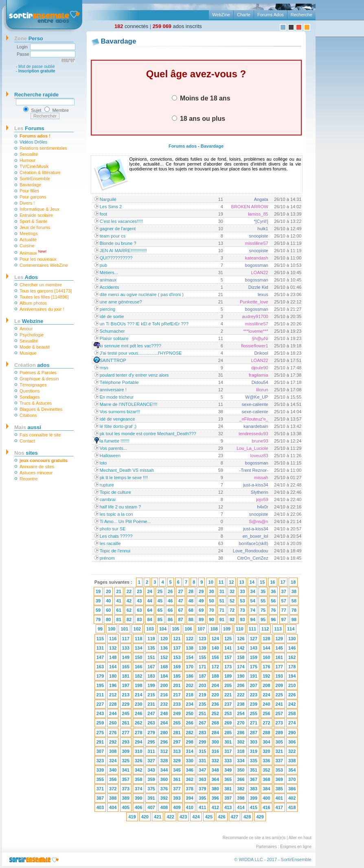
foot (103, 214)
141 (228, 648)
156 (215, 657)
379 (202, 789)
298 (190, 742)
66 (170, 610)
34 (253, 591)
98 (294, 619)
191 (254, 676)
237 (228, 704)
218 (190, 695)
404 (113, 807)
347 (202, 770)
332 (215, 761)
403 (100, 807)
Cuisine (27, 246)
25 (160, 591)
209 (279, 685)
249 (177, 713)
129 (279, 639)
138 (190, 648)
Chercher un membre (41, 285)
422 (170, 817)
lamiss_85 (258, 214)
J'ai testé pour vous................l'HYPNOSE (141, 353)
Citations (28, 415)
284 (215, 733)
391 (151, 798)
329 (177, 761)
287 (254, 733)
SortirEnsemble (35, 179)
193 (279, 676)
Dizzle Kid (258, 287)
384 (266, 789)
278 (138, 733)
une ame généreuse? (121, 302)
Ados (26, 277)
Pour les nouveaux (38, 259)
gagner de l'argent (118, 229)
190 (241, 676)
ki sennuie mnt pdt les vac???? (130, 346)
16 (272, 582)
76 (273, 610)
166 (138, 667)
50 (211, 601)
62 (129, 610)
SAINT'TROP (113, 360)
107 (201, 629)
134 (138, 648)
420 (145, 817)
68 (191, 610)
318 (241, 751)
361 (177, 779)
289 (279, 733)
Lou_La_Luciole (252, 448)
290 (292, 733)
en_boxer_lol (255, 536)
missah (261, 478)
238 (241, 704)
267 (202, 723)
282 (190, 733)
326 (138, 761)
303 (254, 742)
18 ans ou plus (199, 118)
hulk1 (263, 229)
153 (177, 657)
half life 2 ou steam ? (121, 507)
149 (126, 657)
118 (138, 639)
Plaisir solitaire (114, 338)
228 (113, 704)
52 (232, 601)
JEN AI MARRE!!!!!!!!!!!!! (123, 251)
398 (241, 798)
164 (113, 667)
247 (151, 713)
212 (113, 695)
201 (177, 685)
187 (202, 676)
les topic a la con (116, 514)
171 (202, 667)
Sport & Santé (34, 221)
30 (211, 591)
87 (180, 619)
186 (190, 676)
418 (292, 807)
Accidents (110, 287)
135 (151, 648)
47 (180, 601)
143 (254, 648)
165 (126, 667)
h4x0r (263, 507)
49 (201, 601)
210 (292, 685)
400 (266, 798)
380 (215, 789)
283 (202, 733)
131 (100, 648)
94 (253, 619)
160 (266, 657)
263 (151, 723)
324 (113, 761)
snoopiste (259, 236)
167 (151, 667)
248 (164, 713)
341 (126, 770)
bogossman (257, 265)
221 (228, 695)
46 (170, 601)
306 (292, 742)
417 (279, 807)
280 (164, 733)
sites (26, 453)
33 (242, 591)
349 (228, 770)
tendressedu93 (253, 434)
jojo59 (262, 499)
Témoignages (33, 385)
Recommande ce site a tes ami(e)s (254, 838)
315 (202, 751)
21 (119, 591)
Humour (27, 160)
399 (254, 798)
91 (222, 619)
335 (254, 761)
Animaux (33, 252)
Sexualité (29, 154)
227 (100, 704)
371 (100, 789)
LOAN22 (259, 273)
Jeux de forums (35, 227)
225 (279, 695)
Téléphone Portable (119, 382)
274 (292, 723)
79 (98, 619)
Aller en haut (300, 838)
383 (254, 789)
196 (113, 685)
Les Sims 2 (111, 207)
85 (160, 619)
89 (201, 619)
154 (190, 657)
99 (100, 629)
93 (242, 619)
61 (119, 610)
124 (215, 639)
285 (228, 733)
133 (126, 648)
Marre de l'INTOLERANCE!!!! (129, 404)
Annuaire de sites (37, 467)
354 (292, 770)
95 (263, 619)
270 (241, 723)
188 (215, 676)
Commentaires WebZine (44, 265)
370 (292, 779)
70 (211, 610)
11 (221, 582)
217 (177, 695)
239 (254, 704)
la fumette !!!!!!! (115, 441)
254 (241, 713)
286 (241, 733)
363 (202, 779)
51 (222, 601)
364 (215, 779)
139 (202, 648)
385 (279, 789)
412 (215, 807)
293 (126, 742)
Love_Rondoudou (251, 551)
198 (138, 685)
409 (177, 807)
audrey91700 (255, 316)
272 (266, 723)
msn (104, 368)
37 (284, 591)
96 (273, 619)
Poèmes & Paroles (38, 373)
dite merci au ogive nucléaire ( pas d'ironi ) (142, 294)
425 (209, 817)
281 (177, 733)
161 (279, 657)
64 (149, 610)
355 (100, 779)
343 (151, 770)
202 (190, 685)
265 (177, 723)
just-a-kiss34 (256, 485)
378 (190, 789)
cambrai (108, 499)
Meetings (29, 233)
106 (189, 629)
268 (215, 723)
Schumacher (112, 331)
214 (138, 695)
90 (211, 619)
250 (190, 713)
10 (211, 582)
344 (164, 770)
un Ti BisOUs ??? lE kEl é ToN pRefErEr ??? (144, 324)
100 (112, 629)
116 (113, 639)
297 (177, 742)
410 (190, 807)
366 (241, 779)
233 (177, 704)
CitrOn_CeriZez (252, 558)
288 (266, 733)
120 (164, 639)
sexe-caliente (255, 404)
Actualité (28, 240)
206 (241, 685)
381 (228, 789)
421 (158, 817)
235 (202, 704)
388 (113, 798)
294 (138, 742)
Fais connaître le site (40, 435)
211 (100, 695)
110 (239, 629)
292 (113, 742)
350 (241, 770)
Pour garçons (33, 197)
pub (103, 265)
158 (241, 657)
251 (202, 713)
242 (292, 704)
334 (241, 761)
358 (138, 779)
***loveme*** (256, 331)
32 (232, 591)
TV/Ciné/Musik (34, 166)
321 (279, 751)
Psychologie (32, 335)
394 (190, 798)
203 (202, 685)
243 (100, 713)
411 (202, 807)
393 (177, 798)
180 (113, 676)
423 (183, 817)
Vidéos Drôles (33, 142)
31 (222, 591)
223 (254, 695)
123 (202, 639)
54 (253, 601)
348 (215, 770)
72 (232, 610)
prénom (107, 558)
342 (138, 770)
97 (284, 619)
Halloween (110, 456)
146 (292, 648)
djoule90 (260, 368)
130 (292, 639)
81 (119, 619)
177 (279, 667)
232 (164, 704)
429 (260, 817)
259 (100, 723)
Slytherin (260, 492)
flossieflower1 (255, 346)
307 (100, 751)
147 (100, 657)
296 (164, 742)
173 (228, 667)
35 (263, 591)
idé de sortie (112, 316)
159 (254, 657)
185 (177, 676)
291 (100, 742)
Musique (28, 353)
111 (252, 629)
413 (228, 807)
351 (254, 770)
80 (108, 619)
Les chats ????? (116, 536)
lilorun (262, 390)
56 (273, 601)
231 (151, 704)
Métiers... (109, 273)
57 (284, 601)
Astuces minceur (36, 473)
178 (292, 667)
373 (126, 789)
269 (228, 723)
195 (100, 685)
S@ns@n (258, 521)
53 (242, 601)
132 (113, 648)
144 (266, 648)
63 (139, 610)
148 (113, 657)
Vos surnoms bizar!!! (120, 412)
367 (254, 779)
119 (151, 639)
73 (242, 610)
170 (190, 667)
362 (190, 779)
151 (151, 657)
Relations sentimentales (43, 148)
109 (227, 629)
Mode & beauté (35, 347)
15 (262, 582)
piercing (108, 309)
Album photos (33, 303)
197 (126, 685)
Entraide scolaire (36, 215)
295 (151, 742)
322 (292, 751)
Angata (261, 199)
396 (215, 798)
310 (138, 751)
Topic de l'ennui (115, 551)
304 (266, 742)
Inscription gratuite (37, 71)
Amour (26, 329)
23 (139, 591)
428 (247, 817)
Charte (244, 15)
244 (113, 713)
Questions (30, 391)
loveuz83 (259, 456)
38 (294, 591)
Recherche (302, 15)
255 (254, 713)
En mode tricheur (117, 397)
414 (241, 807)
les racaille (110, 543)
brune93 (260, 441)
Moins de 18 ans (201, 98)
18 (293, 582)
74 (253, 610)
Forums (29, 128)
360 (164, 779)
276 (113, 733)
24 (149, 591)
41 (119, 601)
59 (98, 610)
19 (98, 591)
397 (228, 798)
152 (164, 657)
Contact (27, 441)
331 (202, 761)
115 (100, 639)
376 (164, 789)
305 (279, 742)
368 (266, 779)
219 (202, 695)
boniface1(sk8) (254, 543)
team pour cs (113, 236)
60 (108, 610)
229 (126, 704)
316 (215, 751)
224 (266, 695)
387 (100, 798)
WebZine (221, 15)
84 (149, 619)
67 (180, 610)
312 (164, 751)
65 (160, 610)
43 (139, 601)
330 (190, 761)
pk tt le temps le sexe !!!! (124, 478)
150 (138, 657)
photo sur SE (113, 529)
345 (177, 770)
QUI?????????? (116, 258)
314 (190, 751)
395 (202, 798)
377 (177, 789)
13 (241, 582)
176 (266, 667)
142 (241, 648)
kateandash (257, 258)
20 (108, 591)
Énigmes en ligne (296, 847)
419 (132, 817)
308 (113, 751)
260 (113, 723)
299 (202, 742)
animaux (108, 280)
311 (151, 751)
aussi (28, 427)
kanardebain (256, 426)
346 (190, 770)
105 (175, 629)
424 (196, 817)
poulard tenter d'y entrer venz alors (134, 375)
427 (235, 817)
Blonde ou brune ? (118, 243)
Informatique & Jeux (39, 209)
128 (266, 639)
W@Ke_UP (257, 397)
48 (191, 601)
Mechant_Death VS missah (127, 470)
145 (279, 648)
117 (126, 639)
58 (294, 601)
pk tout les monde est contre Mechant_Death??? (148, 434)
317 (228, 751)
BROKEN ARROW (250, 207)
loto (103, 463)
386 (292, 789)
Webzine (29, 321)
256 (266, 713)
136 (164, 648)
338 (292, 761)
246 (138, 713)
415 (254, 807)
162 (292, 657)
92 (232, 619)
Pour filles (29, 191)
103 (150, 629)
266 (190, 723)
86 (170, 619)
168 (164, 667)
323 (100, 761)
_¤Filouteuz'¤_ (253, 419)
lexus (263, 294)
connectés (131, 26)
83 (139, 619)
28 (191, 591)
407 (151, 807)
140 (215, 648)
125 (228, 639)
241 (279, 704)
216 (164, 695)
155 (202, 657)
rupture (107, 485)
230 (138, 704)
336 (266, 761)
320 (266, 751)
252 (215, 713)
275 (100, 733)
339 (100, 770)
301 (228, 742)
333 (228, 761)
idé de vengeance (117, 419)
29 (201, 591)
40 (108, 601)
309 (126, 751)
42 (129, 601)
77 (284, 610)
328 (164, 761)
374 (138, 789)
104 (163, 629)
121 (177, 639)
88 (191, 619)
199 (151, 685)
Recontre (29, 479)
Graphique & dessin (39, 379)
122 (190, 639)
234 (190, 704)
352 (266, 770)
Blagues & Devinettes (41, 409)
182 (138, 676)
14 (252, 582)
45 (160, 601)
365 (228, 779)
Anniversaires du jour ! (42, 309)
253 (228, 713)
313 (177, 751)
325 (126, 761)
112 (265, 629)
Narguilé (108, 199)
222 (241, 695)
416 (266, 807)
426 (221, 817)
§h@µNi (260, 338)
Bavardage (30, 185)
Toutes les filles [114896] (44, 297)
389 (126, 798)
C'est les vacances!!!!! (122, 221)
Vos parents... (113, 448)
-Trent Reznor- (254, 470)
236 (215, 704)
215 (151, 695)
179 (100, 676)
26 (170, 591)
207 (254, 685)
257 (279, 713)
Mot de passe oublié (37, 67)
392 (164, 798)
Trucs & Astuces (36, 403)
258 (292, 713)
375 (151, 789)
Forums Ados (271, 15)
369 (279, 779)
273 (279, 723)
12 (231, 582)
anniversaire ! (113, 390)
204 (215, 685)
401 (279, 798)
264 (164, 723)
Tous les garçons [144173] (46, 291)
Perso (29, 38)
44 (149, 601)
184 (164, 676)
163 (100, 667)
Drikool (261, 353)
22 (129, 591)
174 (241, 667)
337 (279, 761)
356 (113, 779)
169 (177, 667)
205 (228, 685)
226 (292, 695)
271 (254, 723)
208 (266, 685)
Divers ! (27, 203)
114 (291, 629)
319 (254, 751)
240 (266, 704)
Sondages (30, 397)
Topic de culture (115, 492)
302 (241, 742)
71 (222, 610)
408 (164, 807)
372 (113, 789)
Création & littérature (40, 172)
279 (151, 733)
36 (273, 591)
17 (283, 582)
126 (241, 639)
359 (151, 779)
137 (177, 648)
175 (254, 667)
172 (215, 667)
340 (113, 770)
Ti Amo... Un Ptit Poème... (125, 521)
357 (126, 779)
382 (241, 789)
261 (126, 723)
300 (215, 742)
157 (228, 657)
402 (292, 798)
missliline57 (257, 243)
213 (126, 695)
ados (32, 365)
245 (126, 713)
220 (215, 695)
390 (138, 798)
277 (126, 733)
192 (266, 676)
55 (263, 601)
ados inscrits (177, 26)
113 (278, 629)
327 (151, 761)
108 (214, 629)
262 (138, 723)
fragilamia (259, 375)
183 (151, 676)
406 (138, 807)
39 (98, 601)
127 (254, 639)
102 (137, 629)
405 (126, 807)
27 (180, 591)
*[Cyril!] (261, 221)
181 (126, 676)
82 (129, 619)
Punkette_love (254, 302)
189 (228, 676)
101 (124, 629)
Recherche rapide (36, 95)
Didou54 (260, 382)
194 (292, 676)
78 (294, 610)
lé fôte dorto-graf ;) (118, 426)
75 (263, 610)
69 (201, 610)
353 (279, 770)
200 (164, 685)
